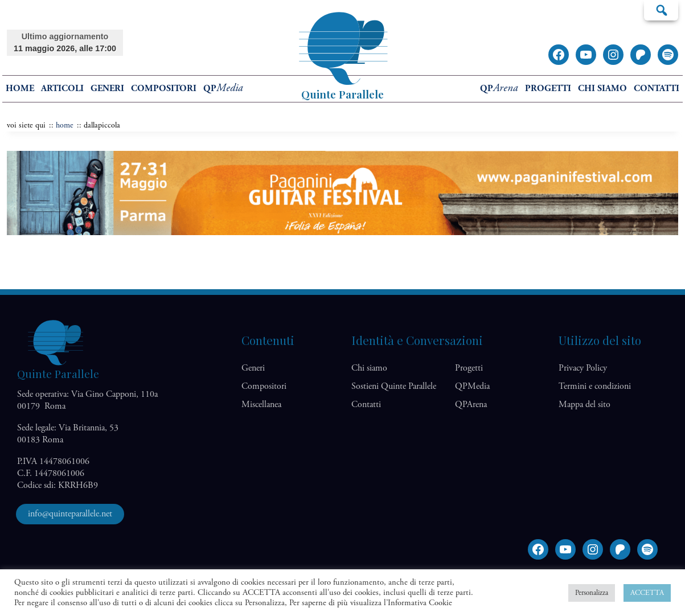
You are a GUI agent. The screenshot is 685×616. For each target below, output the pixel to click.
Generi (107, 89)
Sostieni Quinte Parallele (394, 386)
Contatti (657, 89)
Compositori (164, 89)
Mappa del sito (584, 404)
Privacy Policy (583, 368)
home (20, 89)
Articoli (62, 89)
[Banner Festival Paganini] (342, 233)
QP (223, 89)
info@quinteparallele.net (70, 514)
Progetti (548, 89)
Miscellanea (261, 404)
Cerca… (661, 10)
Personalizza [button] (592, 593)
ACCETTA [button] (647, 593)
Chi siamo (602, 89)
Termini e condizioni (595, 386)
